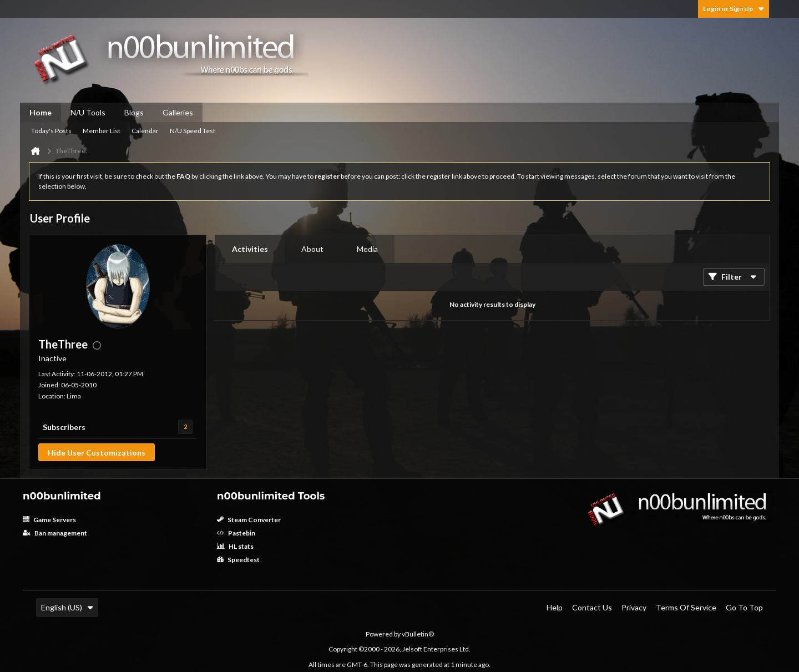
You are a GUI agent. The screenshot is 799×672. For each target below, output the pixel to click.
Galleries (178, 112)
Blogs (134, 112)
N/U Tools (88, 112)
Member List (102, 131)
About (312, 249)
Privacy (634, 607)
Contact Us (592, 607)
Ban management (55, 533)
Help (555, 607)
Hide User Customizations (97, 453)
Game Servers (49, 520)
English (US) (67, 607)
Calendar (145, 131)
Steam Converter (249, 520)
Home (41, 112)
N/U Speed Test (193, 131)
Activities (250, 249)
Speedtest (238, 560)
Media (367, 249)
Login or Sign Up (734, 9)
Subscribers (64, 427)
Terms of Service (686, 607)
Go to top (744, 607)
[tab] (250, 249)
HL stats (235, 546)
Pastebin (236, 533)
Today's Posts (51, 131)
